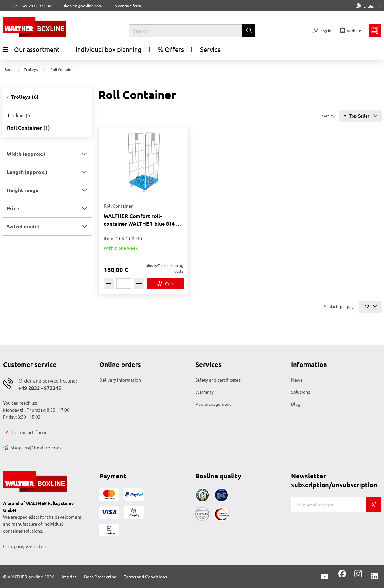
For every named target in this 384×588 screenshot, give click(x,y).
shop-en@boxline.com (32, 447)
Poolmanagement (213, 404)
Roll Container (28, 128)
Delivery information (120, 380)
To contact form (127, 6)
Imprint (69, 577)
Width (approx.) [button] (26, 154)
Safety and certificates (218, 380)
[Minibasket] (375, 31)
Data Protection (100, 577)
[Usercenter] (322, 31)
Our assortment (31, 49)
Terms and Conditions (145, 577)
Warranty (205, 392)
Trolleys (24, 97)
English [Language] (369, 6)
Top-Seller (361, 116)
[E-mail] (328, 505)
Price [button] (13, 208)
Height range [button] (23, 190)
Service (210, 49)
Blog (296, 404)
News (297, 380)
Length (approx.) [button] (27, 172)
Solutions (300, 392)
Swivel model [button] (23, 226)
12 (371, 307)
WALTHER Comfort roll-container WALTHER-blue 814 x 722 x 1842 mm (141, 220)
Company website (23, 546)
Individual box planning (109, 49)
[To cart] (165, 284)
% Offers (171, 49)
